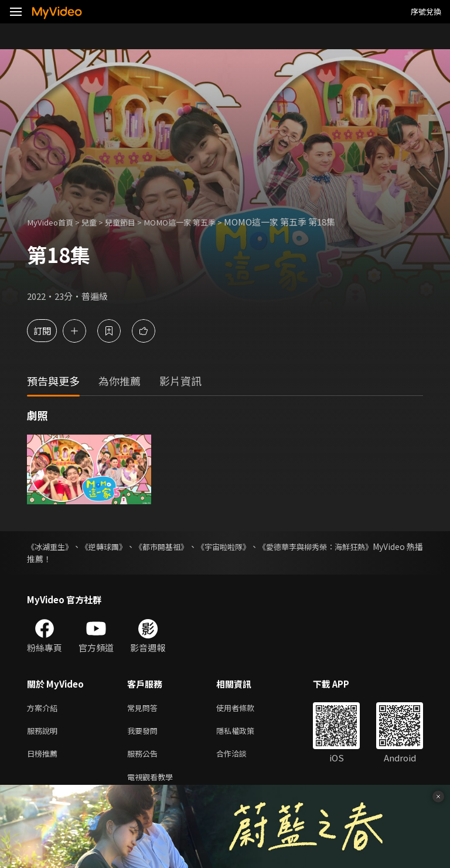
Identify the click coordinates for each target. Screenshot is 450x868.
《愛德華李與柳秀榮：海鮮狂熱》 (362, 546)
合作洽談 (241, 758)
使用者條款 (245, 708)
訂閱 (50, 331)
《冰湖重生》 (52, 546)
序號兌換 (426, 11)
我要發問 (145, 733)
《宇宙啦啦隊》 (257, 546)
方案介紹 (45, 708)
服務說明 (45, 733)
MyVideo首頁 (54, 222)
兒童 (97, 222)
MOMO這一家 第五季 (199, 222)
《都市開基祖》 (184, 546)
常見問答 (145, 708)
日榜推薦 (45, 758)
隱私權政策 (245, 733)
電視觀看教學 (154, 782)
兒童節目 (132, 222)
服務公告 (145, 758)
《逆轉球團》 (116, 546)
